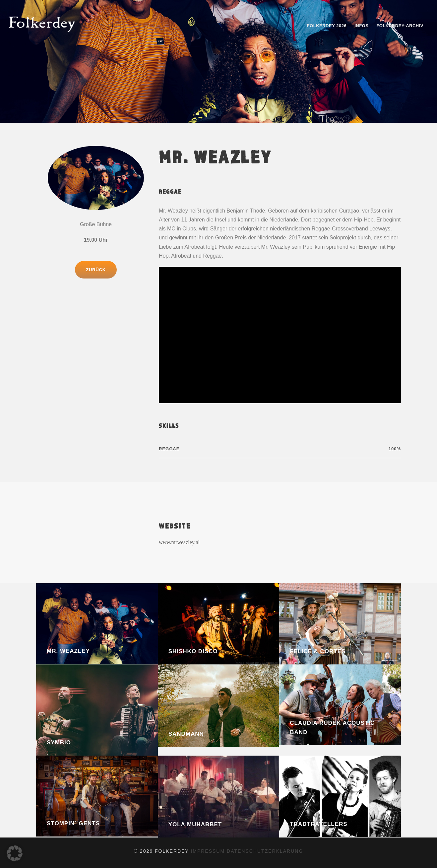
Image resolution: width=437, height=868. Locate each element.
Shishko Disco (193, 651)
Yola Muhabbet (195, 824)
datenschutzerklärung (265, 851)
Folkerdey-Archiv (400, 26)
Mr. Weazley (68, 651)
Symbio (59, 743)
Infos (361, 26)
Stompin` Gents (73, 823)
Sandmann (186, 734)
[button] (15, 853)
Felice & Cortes (318, 651)
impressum (209, 851)
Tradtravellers (318, 824)
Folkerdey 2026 (327, 26)
